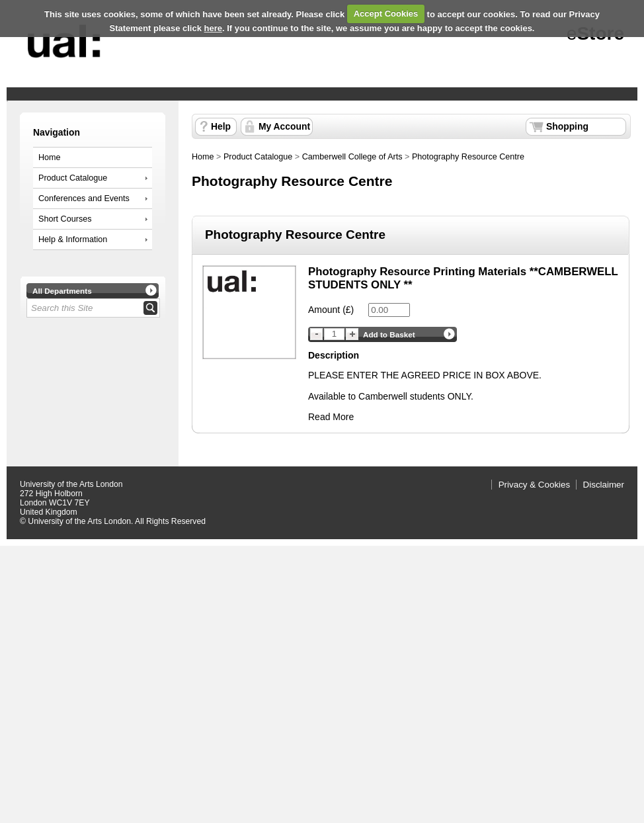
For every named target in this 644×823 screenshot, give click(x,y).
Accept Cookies (386, 14)
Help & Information (73, 239)
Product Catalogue (73, 178)
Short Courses (65, 219)
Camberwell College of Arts (352, 157)
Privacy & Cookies (535, 485)
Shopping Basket (567, 128)
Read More (331, 417)
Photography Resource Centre (468, 157)
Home (50, 157)
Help (221, 126)
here (213, 28)
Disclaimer (604, 485)
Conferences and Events (84, 198)
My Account (284, 126)
